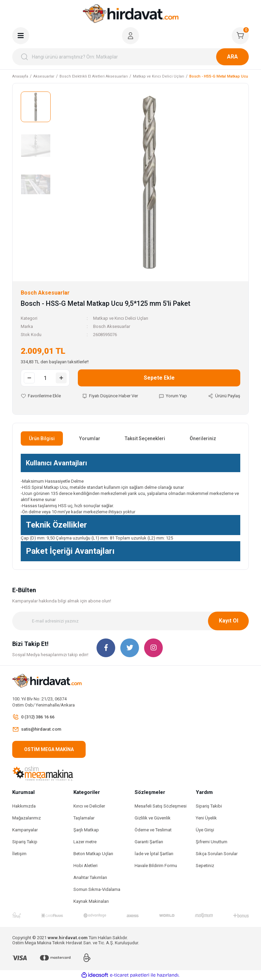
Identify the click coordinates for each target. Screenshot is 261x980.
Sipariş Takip (25, 842)
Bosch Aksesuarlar (112, 326)
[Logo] (130, 14)
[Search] (130, 57)
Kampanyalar (25, 830)
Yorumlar (90, 438)
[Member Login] (130, 36)
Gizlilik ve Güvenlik (153, 818)
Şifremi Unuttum (212, 842)
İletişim (19, 854)
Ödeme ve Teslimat (153, 830)
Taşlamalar (84, 818)
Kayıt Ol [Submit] (229, 621)
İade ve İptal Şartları (154, 854)
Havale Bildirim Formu (156, 866)
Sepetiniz (205, 866)
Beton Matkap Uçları (93, 854)
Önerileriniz (203, 438)
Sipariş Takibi (209, 806)
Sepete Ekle (159, 378)
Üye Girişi (205, 830)
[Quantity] (45, 378)
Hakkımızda (24, 806)
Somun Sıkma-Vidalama (97, 889)
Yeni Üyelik (206, 818)
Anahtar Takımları (90, 877)
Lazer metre (85, 842)
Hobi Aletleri (85, 866)
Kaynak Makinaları (91, 901)
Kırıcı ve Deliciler (89, 806)
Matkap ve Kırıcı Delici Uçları (121, 318)
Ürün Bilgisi (42, 438)
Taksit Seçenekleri (145, 438)
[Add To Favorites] (41, 396)
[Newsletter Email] (130, 621)
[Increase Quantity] (61, 378)
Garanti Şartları (149, 842)
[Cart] (240, 36)
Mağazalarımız (27, 818)
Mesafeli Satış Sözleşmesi (161, 806)
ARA (232, 57)
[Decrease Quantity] (29, 378)
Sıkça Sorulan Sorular (217, 854)
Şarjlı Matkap (86, 830)
